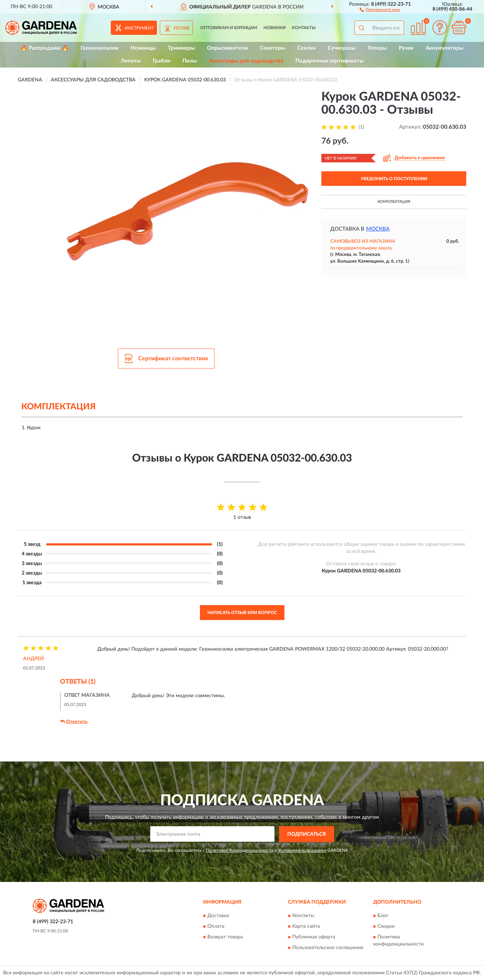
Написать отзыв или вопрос (242, 613)
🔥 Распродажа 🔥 (45, 48)
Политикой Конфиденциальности (240, 850)
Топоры (377, 48)
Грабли (162, 61)
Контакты (304, 28)
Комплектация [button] (394, 202)
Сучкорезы (342, 48)
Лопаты (131, 61)
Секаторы (273, 48)
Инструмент (139, 28)
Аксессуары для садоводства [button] (246, 61)
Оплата (216, 927)
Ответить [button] (74, 722)
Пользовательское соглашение (328, 948)
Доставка (218, 916)
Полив (182, 28)
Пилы (190, 61)
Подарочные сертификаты (330, 61)
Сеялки (306, 48)
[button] (380, 9)
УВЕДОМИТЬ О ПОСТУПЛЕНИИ (394, 179)
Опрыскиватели (227, 48)
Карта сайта (306, 927)
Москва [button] (378, 229)
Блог (383, 916)
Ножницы (143, 48)
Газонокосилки (100, 48)
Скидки (386, 927)
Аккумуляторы (445, 48)
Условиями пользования (302, 850)
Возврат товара (225, 937)
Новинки (274, 28)
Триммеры (181, 48)
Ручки (406, 48)
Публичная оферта (314, 937)
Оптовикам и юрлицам (229, 28)
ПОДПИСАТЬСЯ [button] (307, 834)
